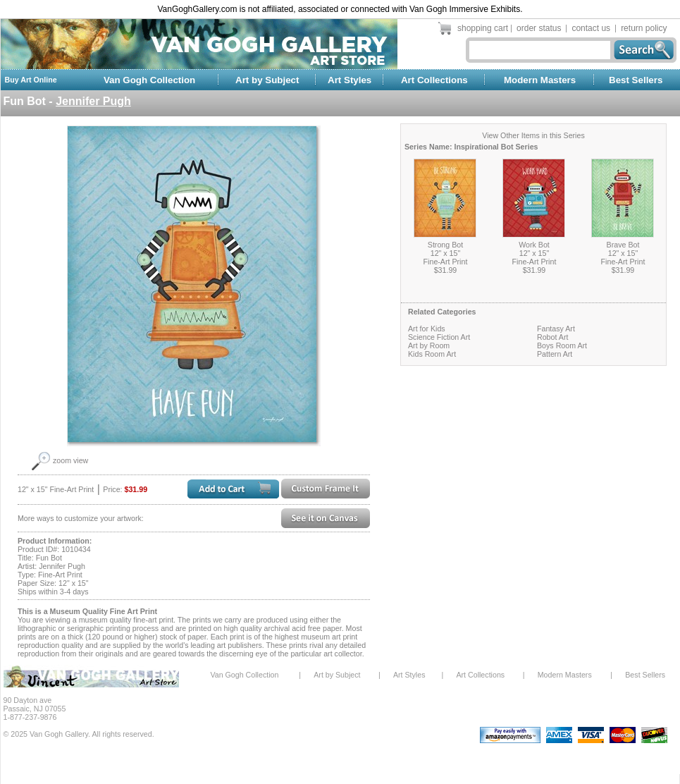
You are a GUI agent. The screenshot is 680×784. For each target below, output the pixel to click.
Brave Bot (623, 245)
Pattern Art (555, 354)
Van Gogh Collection (149, 80)
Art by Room (429, 345)
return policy (644, 28)
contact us (591, 28)
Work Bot (534, 245)
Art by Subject (267, 80)
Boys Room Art (562, 345)
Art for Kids (427, 329)
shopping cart (483, 28)
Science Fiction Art (439, 337)
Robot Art (552, 337)
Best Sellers (636, 80)
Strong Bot (445, 245)
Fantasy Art (556, 329)
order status (539, 28)
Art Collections (434, 80)
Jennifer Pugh (93, 101)
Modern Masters (540, 80)
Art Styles (350, 80)
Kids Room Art (432, 354)
